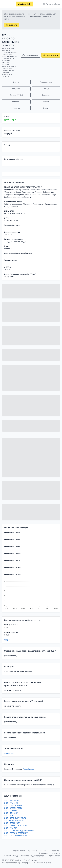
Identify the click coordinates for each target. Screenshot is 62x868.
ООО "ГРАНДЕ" (11, 828)
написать (12, 25)
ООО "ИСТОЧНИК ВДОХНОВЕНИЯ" (19, 831)
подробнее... (10, 640)
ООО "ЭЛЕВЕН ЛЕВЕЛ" (14, 808)
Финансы (16, 102)
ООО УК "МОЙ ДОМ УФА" (15, 821)
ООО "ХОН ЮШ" (11, 813)
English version (30, 55)
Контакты (56, 853)
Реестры (16, 108)
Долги (46, 108)
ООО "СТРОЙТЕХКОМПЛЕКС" (17, 836)
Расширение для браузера (33, 856)
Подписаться (50, 55)
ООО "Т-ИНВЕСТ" (12, 810)
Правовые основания (37, 851)
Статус (16, 82)
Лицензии (16, 89)
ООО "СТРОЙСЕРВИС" (14, 805)
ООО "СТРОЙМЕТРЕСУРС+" (16, 818)
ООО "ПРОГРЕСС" (12, 823)
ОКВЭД (46, 89)
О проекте (55, 851)
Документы (43, 853)
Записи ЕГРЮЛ (16, 95)
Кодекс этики (19, 851)
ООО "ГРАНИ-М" (11, 803)
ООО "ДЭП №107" (12, 800)
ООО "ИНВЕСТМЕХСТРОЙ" (16, 826)
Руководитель (46, 82)
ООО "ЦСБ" (9, 815)
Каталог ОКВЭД (11, 856)
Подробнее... (28, 769)
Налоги (46, 102)
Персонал (46, 95)
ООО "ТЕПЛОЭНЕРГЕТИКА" (16, 833)
